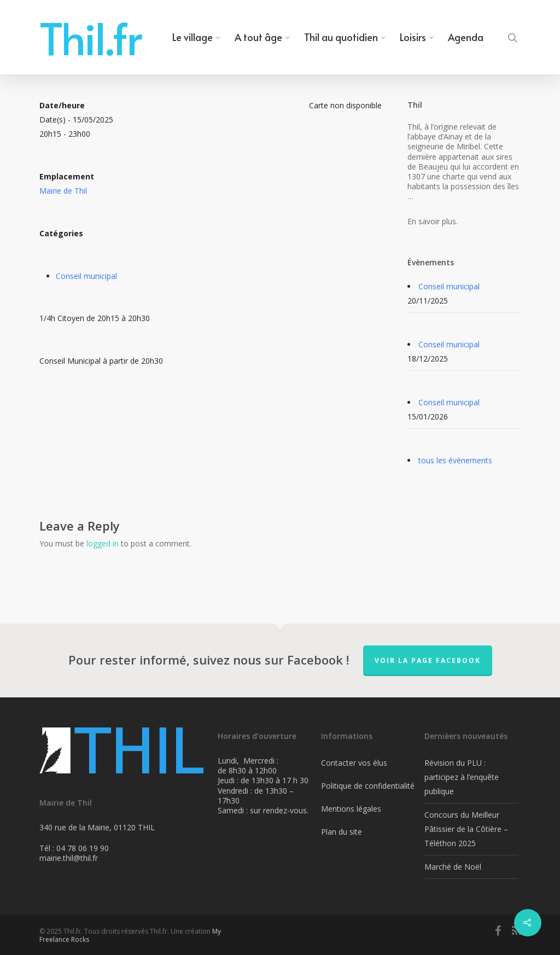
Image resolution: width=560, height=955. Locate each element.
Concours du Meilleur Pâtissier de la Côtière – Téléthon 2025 (466, 829)
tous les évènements (455, 460)
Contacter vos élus (354, 763)
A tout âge (263, 37)
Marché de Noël (453, 867)
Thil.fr (91, 37)
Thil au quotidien (345, 37)
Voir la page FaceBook (428, 660)
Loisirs (417, 37)
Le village (197, 37)
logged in (103, 543)
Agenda (466, 37)
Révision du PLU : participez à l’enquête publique (462, 777)
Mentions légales (351, 809)
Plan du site (342, 832)
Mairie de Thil (63, 191)
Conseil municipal (86, 276)
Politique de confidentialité (368, 786)
